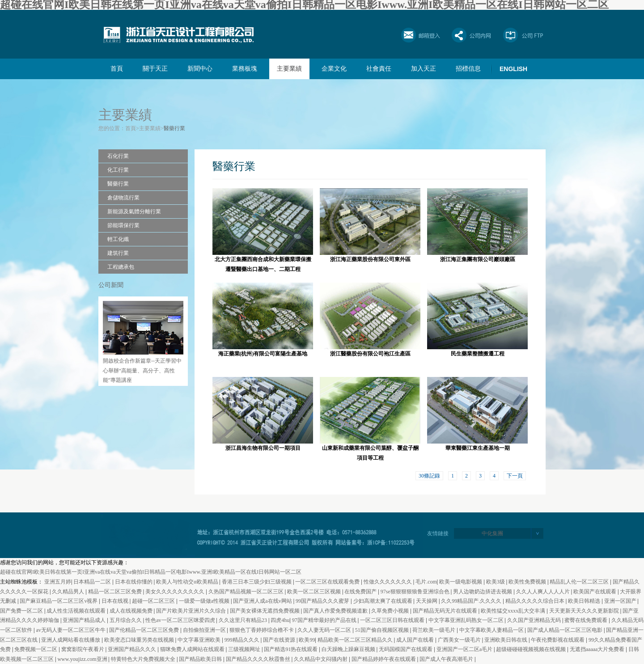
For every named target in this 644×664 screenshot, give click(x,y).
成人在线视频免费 (132, 611)
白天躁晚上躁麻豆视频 (349, 649)
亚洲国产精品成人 (85, 620)
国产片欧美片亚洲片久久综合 (192, 611)
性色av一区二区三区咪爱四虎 (181, 620)
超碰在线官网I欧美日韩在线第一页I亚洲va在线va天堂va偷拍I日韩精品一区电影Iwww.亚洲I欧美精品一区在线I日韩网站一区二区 (151, 572)
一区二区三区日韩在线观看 (393, 620)
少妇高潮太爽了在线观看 (383, 601)
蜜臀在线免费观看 (587, 620)
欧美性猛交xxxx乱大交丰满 (514, 611)
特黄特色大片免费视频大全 (144, 659)
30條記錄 (429, 476)
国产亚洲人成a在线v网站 (263, 601)
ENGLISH (513, 69)
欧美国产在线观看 (595, 592)
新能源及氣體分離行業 (134, 211)
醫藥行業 (174, 128)
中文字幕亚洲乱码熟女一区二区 (467, 620)
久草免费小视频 (391, 611)
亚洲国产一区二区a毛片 (465, 649)
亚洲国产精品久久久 (133, 649)
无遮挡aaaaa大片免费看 (598, 649)
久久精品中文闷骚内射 (321, 659)
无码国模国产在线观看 (406, 649)
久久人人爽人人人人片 (544, 592)
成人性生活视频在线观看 (77, 611)
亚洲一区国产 (621, 601)
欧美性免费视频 (528, 582)
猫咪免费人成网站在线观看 (193, 649)
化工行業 (118, 170)
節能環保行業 (123, 225)
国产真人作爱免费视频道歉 (336, 611)
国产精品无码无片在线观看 (446, 611)
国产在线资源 (280, 640)
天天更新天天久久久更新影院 (585, 611)
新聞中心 (200, 69)
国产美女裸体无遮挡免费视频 (265, 611)
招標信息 (468, 69)
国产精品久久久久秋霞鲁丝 (259, 659)
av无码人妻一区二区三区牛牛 (71, 630)
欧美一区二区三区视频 (315, 592)
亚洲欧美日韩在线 (506, 640)
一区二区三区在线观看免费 (328, 582)
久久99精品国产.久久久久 (472, 601)
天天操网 (427, 601)
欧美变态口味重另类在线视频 (140, 640)
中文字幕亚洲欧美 (200, 640)
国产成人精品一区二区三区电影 (566, 630)
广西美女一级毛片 (460, 640)
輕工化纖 (118, 239)
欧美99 (307, 640)
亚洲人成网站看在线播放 (71, 640)
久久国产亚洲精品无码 (535, 620)
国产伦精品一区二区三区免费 (145, 630)
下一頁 (515, 476)
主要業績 (289, 69)
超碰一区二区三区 (154, 601)
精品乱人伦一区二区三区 (580, 582)
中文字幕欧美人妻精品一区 (492, 630)
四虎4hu (280, 620)
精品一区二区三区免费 (116, 592)
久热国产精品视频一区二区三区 (247, 592)
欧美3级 (496, 582)
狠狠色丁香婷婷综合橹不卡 (262, 630)
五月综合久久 (126, 620)
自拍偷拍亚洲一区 (205, 630)
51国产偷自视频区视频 (383, 630)
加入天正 (424, 69)
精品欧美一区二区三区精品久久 (356, 640)
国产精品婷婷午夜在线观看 (384, 659)
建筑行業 (118, 253)
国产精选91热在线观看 (291, 649)
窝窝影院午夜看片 (83, 649)
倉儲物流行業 (123, 198)
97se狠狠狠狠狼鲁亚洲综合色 (416, 592)
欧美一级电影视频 (461, 582)
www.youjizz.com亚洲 (83, 659)
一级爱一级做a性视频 (205, 601)
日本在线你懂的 (134, 582)
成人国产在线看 (416, 640)
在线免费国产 (361, 592)
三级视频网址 (245, 649)
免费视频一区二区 (36, 649)
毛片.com (426, 582)
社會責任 (379, 69)
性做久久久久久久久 (388, 582)
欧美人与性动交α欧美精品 (188, 582)
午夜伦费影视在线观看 (558, 640)
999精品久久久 (243, 640)
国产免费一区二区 (22, 611)
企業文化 (334, 69)
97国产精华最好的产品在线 (325, 620)
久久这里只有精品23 (244, 620)
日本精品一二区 (93, 582)
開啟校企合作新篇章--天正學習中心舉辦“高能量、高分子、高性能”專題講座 (142, 370)
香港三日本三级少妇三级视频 (257, 582)
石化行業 (118, 156)
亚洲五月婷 (58, 582)
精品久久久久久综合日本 (536, 601)
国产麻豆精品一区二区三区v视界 (59, 601)
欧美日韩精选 (585, 601)
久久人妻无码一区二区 (325, 630)
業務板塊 (245, 69)
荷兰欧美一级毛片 (434, 630)
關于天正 (155, 69)
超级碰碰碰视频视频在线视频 (532, 649)
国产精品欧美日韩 (201, 659)
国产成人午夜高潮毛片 (447, 659)
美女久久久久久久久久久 (176, 592)
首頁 (117, 69)
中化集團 (492, 533)
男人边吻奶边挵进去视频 (483, 592)
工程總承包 (121, 267)
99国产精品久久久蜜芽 (323, 601)
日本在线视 (116, 601)
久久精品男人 (69, 592)
